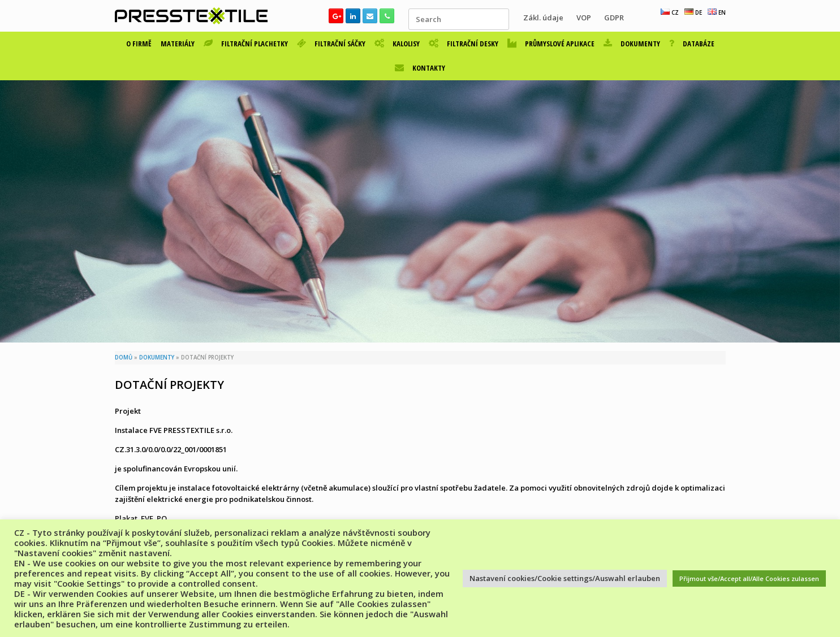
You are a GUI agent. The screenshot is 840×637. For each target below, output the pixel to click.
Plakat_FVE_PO (141, 518)
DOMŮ (124, 357)
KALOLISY (397, 44)
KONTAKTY (420, 68)
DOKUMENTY (632, 44)
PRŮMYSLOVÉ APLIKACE (551, 44)
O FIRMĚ (139, 44)
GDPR (614, 18)
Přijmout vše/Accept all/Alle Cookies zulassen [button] (749, 578)
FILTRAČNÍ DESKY (464, 44)
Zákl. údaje (543, 18)
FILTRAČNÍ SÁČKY (331, 44)
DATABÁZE (692, 44)
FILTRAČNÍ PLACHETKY (246, 44)
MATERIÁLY (178, 44)
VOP (584, 18)
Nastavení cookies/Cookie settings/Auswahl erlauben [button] (565, 578)
